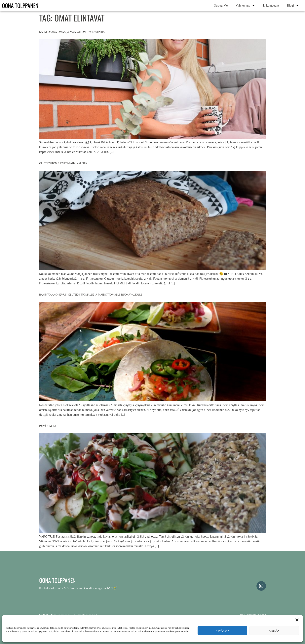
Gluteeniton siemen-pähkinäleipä (63, 163)
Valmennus (245, 6)
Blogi (293, 6)
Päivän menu (48, 426)
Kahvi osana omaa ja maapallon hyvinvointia (72, 32)
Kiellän (274, 631)
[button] (297, 620)
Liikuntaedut (271, 5)
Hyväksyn (223, 631)
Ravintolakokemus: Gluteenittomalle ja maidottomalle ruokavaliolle (91, 295)
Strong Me (221, 5)
